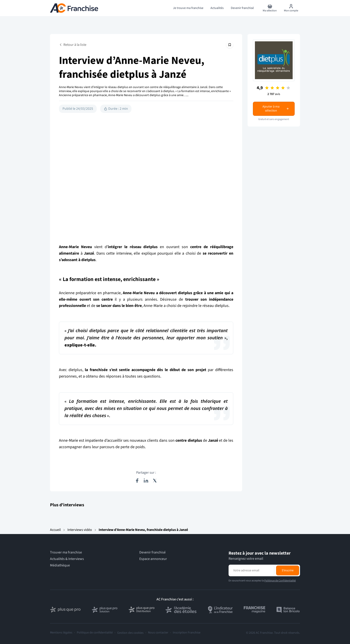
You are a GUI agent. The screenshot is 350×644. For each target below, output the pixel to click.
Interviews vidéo (80, 530)
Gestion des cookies (130, 633)
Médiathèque (60, 565)
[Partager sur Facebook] (137, 481)
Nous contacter (158, 633)
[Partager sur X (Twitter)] (155, 481)
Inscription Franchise (187, 633)
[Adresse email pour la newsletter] (252, 570)
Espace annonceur (153, 559)
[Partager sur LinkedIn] (146, 481)
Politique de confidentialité (95, 633)
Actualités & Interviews (67, 559)
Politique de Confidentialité (280, 581)
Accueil (55, 530)
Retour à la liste (73, 45)
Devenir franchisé (152, 552)
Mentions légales (61, 633)
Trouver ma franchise (66, 552)
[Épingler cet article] (230, 45)
